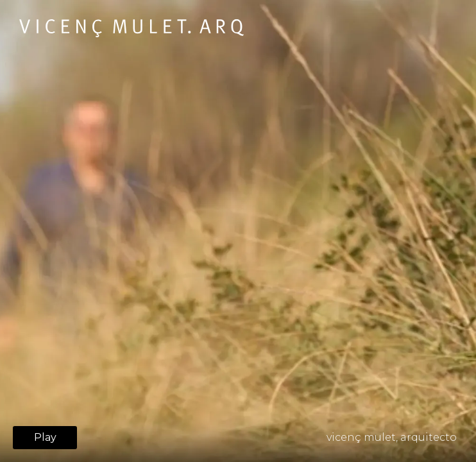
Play (45, 437)
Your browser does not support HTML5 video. (238, 231)
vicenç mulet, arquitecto (392, 437)
